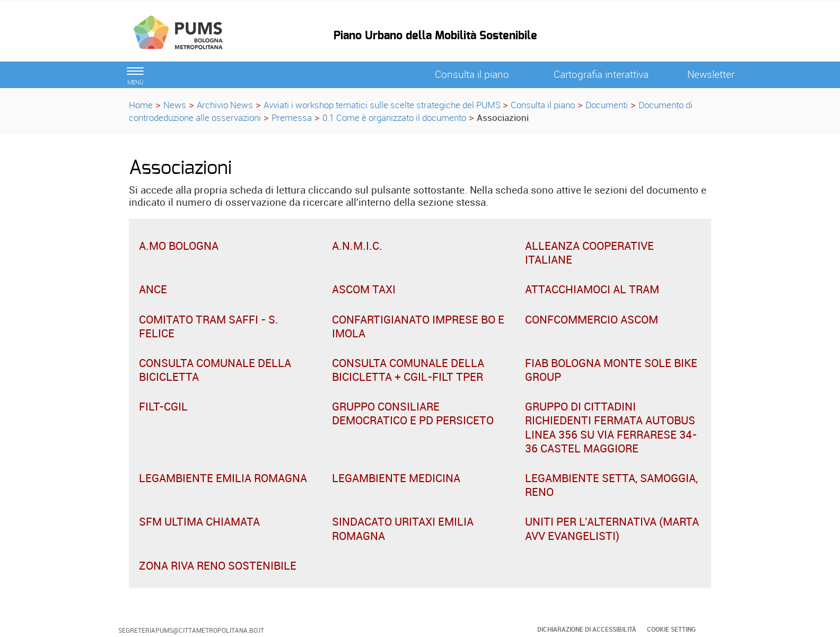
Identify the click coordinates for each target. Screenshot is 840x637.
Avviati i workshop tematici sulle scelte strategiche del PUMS (383, 105)
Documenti (607, 105)
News (175, 105)
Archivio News (225, 105)
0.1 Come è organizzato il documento (394, 117)
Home (141, 105)
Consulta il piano (543, 105)
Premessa (292, 117)
